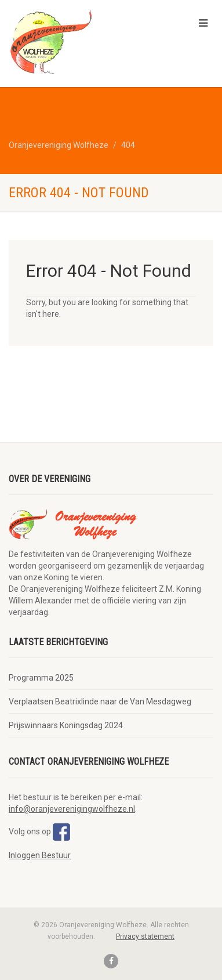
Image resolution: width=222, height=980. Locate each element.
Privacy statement (145, 936)
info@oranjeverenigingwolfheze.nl (72, 809)
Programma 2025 (41, 678)
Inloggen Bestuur (40, 855)
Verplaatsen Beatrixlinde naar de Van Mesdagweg (100, 701)
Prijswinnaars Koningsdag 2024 (66, 725)
